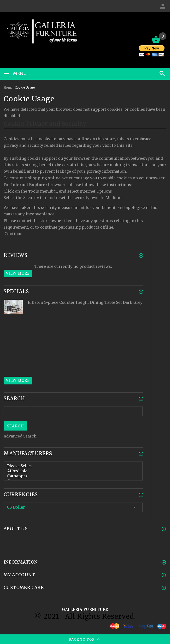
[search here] (73, 411)
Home (8, 88)
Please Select (73, 466)
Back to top (85, 640)
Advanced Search (20, 436)
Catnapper (73, 476)
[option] (73, 314)
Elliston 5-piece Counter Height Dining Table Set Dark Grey (85, 302)
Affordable (73, 471)
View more (18, 273)
